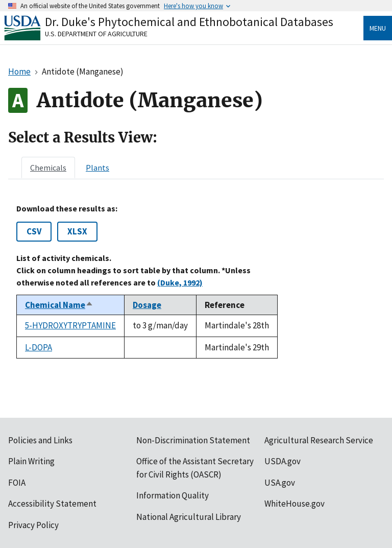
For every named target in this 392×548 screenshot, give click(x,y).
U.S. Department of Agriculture (96, 34)
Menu (378, 28)
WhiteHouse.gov (295, 504)
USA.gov (280, 483)
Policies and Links (40, 440)
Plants (97, 168)
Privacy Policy (33, 525)
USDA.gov (283, 461)
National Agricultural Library (189, 517)
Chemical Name (59, 305)
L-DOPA (39, 347)
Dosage (147, 305)
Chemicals (48, 168)
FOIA (17, 483)
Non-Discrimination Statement (193, 440)
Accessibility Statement (52, 504)
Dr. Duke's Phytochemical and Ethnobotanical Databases (189, 22)
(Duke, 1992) (180, 282)
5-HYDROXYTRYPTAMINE (70, 325)
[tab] (48, 168)
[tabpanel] (196, 281)
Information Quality (173, 495)
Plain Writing (31, 461)
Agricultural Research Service (319, 440)
